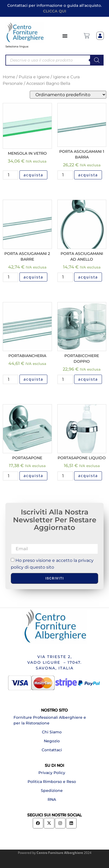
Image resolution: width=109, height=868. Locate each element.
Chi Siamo (52, 732)
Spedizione (52, 791)
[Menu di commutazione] (65, 36)
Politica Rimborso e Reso (52, 782)
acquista (33, 175)
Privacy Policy (52, 773)
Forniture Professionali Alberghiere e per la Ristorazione (50, 720)
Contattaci (52, 750)
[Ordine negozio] (68, 95)
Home (9, 77)
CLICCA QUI (55, 11)
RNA (52, 799)
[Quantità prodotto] (11, 175)
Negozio (52, 741)
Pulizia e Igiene (34, 77)
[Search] (97, 60)
